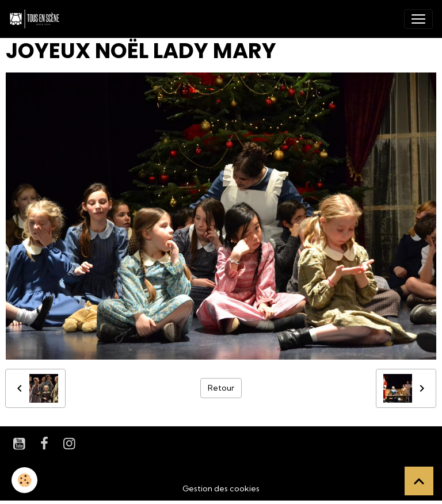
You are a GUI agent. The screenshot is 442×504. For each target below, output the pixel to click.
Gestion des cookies (221, 488)
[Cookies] (24, 480)
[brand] (37, 19)
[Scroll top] (419, 481)
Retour (221, 388)
